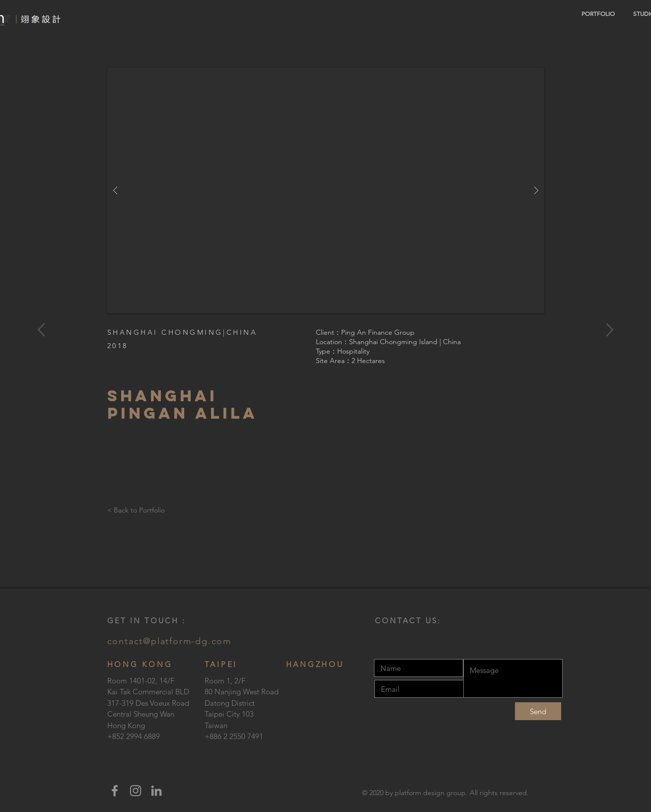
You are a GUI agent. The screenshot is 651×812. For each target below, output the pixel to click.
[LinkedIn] (156, 791)
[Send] (538, 711)
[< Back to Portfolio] (138, 511)
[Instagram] (136, 791)
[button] (326, 190)
